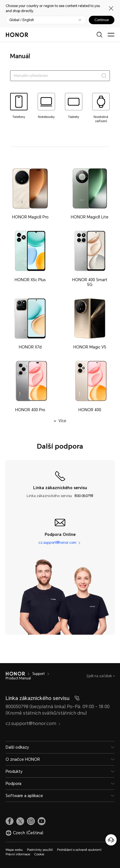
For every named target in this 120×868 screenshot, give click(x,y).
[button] (30, 194)
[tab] (19, 106)
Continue (102, 20)
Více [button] (62, 421)
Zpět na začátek (100, 676)
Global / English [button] (22, 20)
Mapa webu (14, 850)
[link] (10, 821)
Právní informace (18, 854)
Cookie (39, 854)
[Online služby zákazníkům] (111, 840)
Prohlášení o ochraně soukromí (80, 850)
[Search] (104, 76)
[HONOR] (15, 674)
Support (39, 674)
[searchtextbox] (60, 76)
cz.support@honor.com (57, 543)
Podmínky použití (40, 850)
